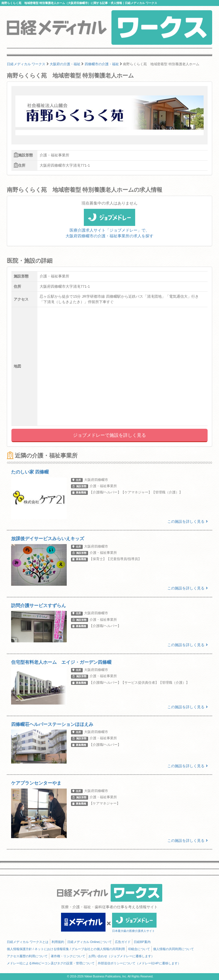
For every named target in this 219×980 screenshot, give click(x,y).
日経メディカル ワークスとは (28, 942)
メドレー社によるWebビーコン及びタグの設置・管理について (51, 963)
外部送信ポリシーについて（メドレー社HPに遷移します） (139, 963)
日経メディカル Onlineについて (90, 942)
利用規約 (58, 942)
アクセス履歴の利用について (27, 956)
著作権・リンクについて (68, 956)
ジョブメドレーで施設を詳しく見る (109, 435)
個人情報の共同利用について (174, 949)
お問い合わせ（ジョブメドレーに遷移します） (121, 956)
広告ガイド (123, 942)
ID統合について (139, 949)
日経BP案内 (142, 942)
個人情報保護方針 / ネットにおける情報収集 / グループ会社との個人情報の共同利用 (66, 949)
